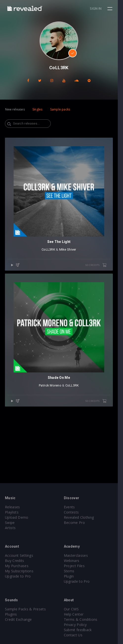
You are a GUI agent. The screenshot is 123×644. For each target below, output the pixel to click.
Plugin (72, 576)
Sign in (101, 8)
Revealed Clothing (82, 517)
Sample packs (60, 109)
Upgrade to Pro (18, 576)
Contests (74, 512)
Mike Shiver (70, 255)
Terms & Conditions (83, 619)
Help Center (76, 614)
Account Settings (19, 555)
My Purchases (17, 566)
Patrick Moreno (53, 396)
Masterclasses (79, 555)
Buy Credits (15, 561)
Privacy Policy (78, 625)
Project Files (77, 566)
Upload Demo (17, 517)
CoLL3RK (51, 255)
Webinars (74, 561)
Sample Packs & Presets (25, 609)
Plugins (11, 614)
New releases (15, 109)
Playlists (12, 512)
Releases (12, 507)
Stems (72, 571)
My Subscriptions (19, 571)
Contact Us (76, 635)
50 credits (101, 271)
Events (72, 507)
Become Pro (77, 523)
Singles (37, 109)
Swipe (10, 523)
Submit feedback (81, 630)
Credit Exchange (18, 619)
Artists (10, 528)
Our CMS (74, 609)
